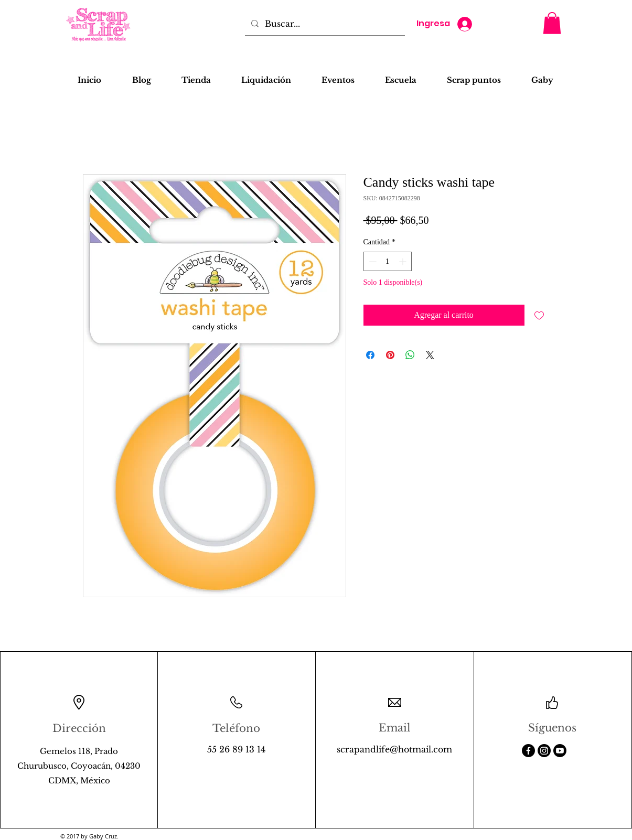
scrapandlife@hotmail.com (394, 749)
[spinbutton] (388, 261)
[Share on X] (430, 355)
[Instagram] (544, 751)
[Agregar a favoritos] (539, 315)
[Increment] (404, 261)
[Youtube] (560, 751)
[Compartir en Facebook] (370, 355)
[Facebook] (528, 751)
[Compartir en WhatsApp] (410, 355)
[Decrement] (372, 261)
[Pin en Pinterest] (390, 355)
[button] (552, 23)
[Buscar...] (324, 24)
